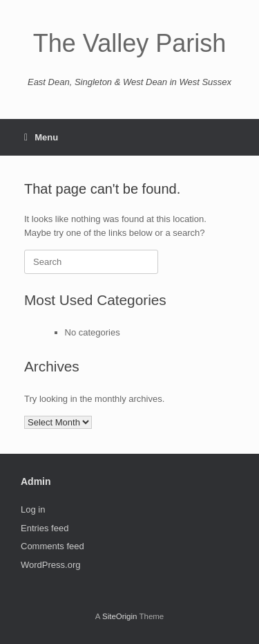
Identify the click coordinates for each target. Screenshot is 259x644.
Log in (33, 509)
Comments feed (52, 546)
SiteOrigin (120, 616)
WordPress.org (50, 565)
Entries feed (45, 528)
